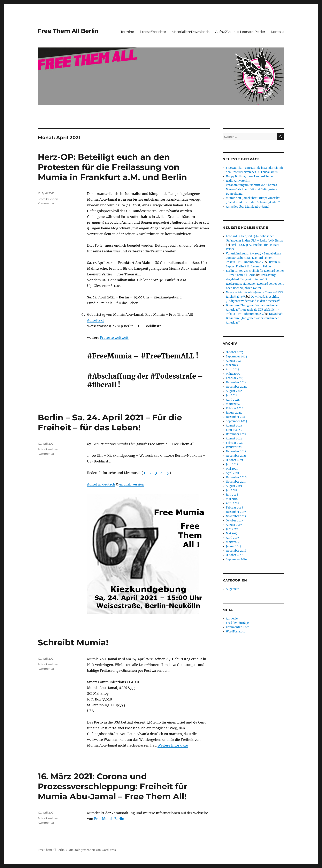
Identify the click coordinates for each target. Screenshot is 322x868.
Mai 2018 (232, 499)
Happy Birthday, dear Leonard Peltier (250, 176)
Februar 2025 (235, 378)
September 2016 (236, 559)
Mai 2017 (232, 533)
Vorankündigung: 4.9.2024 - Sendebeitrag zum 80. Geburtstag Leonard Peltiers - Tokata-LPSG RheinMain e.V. (254, 258)
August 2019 (234, 486)
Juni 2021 (232, 464)
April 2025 (233, 369)
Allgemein (233, 589)
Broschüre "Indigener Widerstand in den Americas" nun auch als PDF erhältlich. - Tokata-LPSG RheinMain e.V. (253, 310)
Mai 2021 (232, 469)
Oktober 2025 (235, 352)
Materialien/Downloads (191, 32)
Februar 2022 (235, 443)
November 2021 (236, 456)
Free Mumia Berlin (109, 819)
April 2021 (232, 473)
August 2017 (234, 525)
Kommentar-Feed (238, 627)
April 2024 (233, 400)
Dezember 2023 (236, 417)
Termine (127, 32)
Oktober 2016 (235, 555)
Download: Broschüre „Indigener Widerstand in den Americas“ (255, 318)
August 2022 (234, 439)
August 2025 (234, 361)
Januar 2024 (234, 413)
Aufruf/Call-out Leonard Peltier (240, 32)
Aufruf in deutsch (101, 484)
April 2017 (232, 538)
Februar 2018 (234, 508)
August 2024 (234, 391)
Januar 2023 (234, 430)
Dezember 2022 (236, 434)
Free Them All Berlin (68, 31)
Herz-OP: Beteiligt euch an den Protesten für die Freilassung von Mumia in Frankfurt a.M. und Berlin (112, 167)
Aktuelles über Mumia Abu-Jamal (248, 207)
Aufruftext (96, 320)
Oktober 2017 (235, 521)
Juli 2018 (231, 490)
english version (132, 484)
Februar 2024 (235, 408)
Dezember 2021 (236, 451)
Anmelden (233, 619)
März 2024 (233, 404)
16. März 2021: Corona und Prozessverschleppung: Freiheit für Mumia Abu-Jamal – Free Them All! (113, 786)
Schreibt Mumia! (73, 642)
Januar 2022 (234, 447)
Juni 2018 (232, 495)
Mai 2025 (232, 365)
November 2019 (236, 482)
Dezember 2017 (236, 512)
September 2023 (236, 421)
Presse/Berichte (153, 32)
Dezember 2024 (236, 382)
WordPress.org (236, 632)
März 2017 (233, 542)
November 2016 (236, 551)
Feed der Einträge (237, 623)
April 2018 (232, 503)
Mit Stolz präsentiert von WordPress (92, 850)
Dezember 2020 (236, 477)
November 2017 (236, 516)
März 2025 (233, 374)
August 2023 (234, 426)
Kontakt (278, 32)
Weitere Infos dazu (173, 745)
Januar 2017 (234, 546)
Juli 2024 (232, 395)
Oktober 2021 (235, 460)
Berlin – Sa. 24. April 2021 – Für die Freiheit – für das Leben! (110, 422)
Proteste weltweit (114, 337)
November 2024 (236, 387)
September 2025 (237, 357)
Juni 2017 (232, 529)
